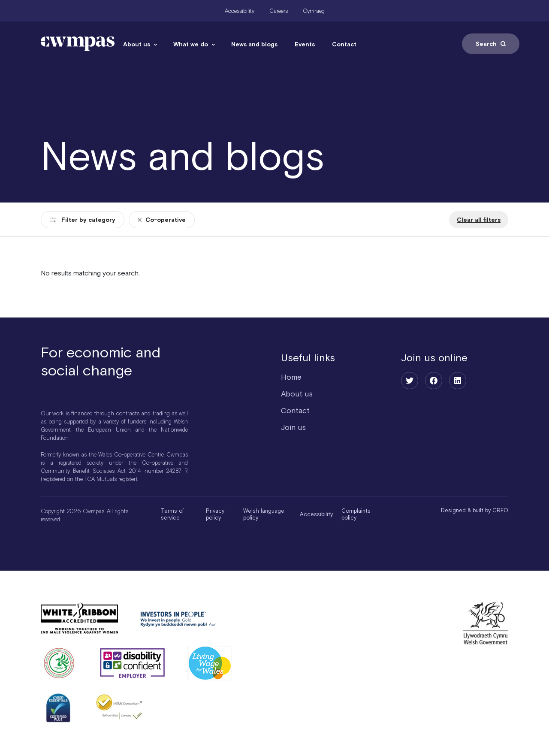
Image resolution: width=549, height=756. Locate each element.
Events (305, 44)
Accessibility (240, 11)
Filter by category (83, 220)
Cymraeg (314, 11)
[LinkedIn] (458, 381)
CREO (500, 510)
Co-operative (162, 220)
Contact (344, 44)
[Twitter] (410, 381)
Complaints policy (356, 514)
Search (491, 44)
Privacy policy (215, 514)
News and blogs (254, 44)
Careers (279, 11)
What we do (191, 44)
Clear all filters (479, 220)
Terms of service (172, 514)
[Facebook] (434, 381)
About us (137, 44)
